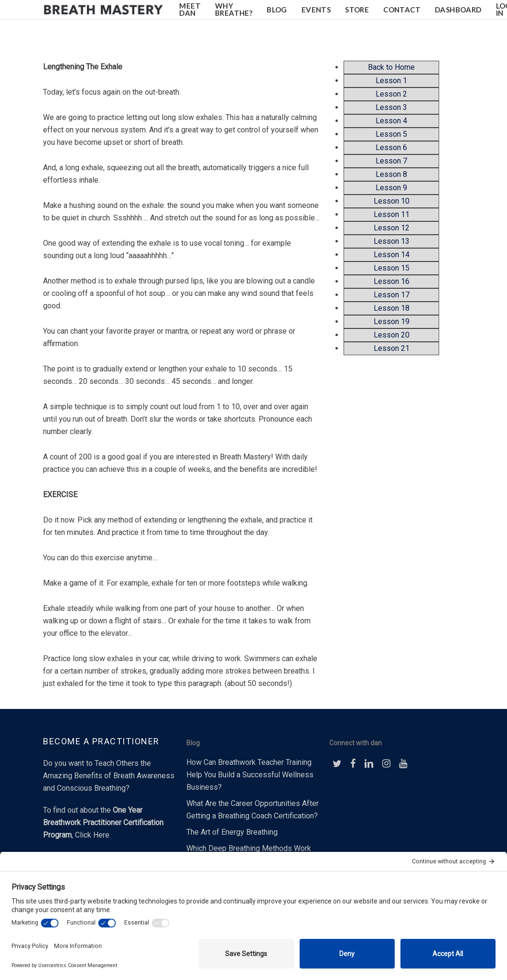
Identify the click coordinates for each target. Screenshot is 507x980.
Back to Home (391, 67)
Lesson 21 (392, 348)
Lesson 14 (392, 255)
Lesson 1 (391, 81)
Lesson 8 (391, 174)
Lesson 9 (391, 188)
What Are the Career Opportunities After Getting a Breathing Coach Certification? (253, 810)
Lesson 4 (391, 121)
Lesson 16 (392, 281)
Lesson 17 (392, 295)
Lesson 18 (392, 308)
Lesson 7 (391, 161)
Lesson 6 (391, 147)
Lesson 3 (391, 107)
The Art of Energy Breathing (232, 832)
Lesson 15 (392, 268)
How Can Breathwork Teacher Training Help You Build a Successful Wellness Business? (250, 775)
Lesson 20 (392, 335)
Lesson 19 (392, 321)
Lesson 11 (392, 214)
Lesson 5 (391, 134)
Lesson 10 (392, 201)
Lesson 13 (392, 241)
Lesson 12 (392, 228)
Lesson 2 (391, 94)
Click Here (92, 835)
